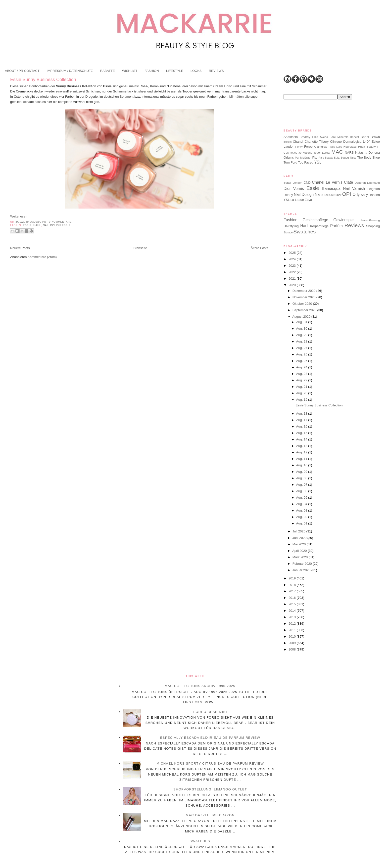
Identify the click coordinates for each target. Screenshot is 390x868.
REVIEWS (216, 71)
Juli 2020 (299, 531)
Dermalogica (352, 142)
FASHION (152, 71)
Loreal (326, 152)
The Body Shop (368, 157)
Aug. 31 (302, 322)
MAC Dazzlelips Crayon (210, 815)
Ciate (348, 182)
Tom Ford (290, 162)
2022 (293, 272)
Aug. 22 (302, 380)
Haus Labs (335, 147)
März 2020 (301, 557)
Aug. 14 (302, 439)
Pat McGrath (303, 157)
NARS (349, 152)
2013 (293, 617)
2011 (293, 630)
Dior (366, 141)
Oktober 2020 (303, 304)
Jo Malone (305, 152)
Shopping (373, 226)
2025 (293, 253)
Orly (356, 195)
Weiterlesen (19, 216)
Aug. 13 (302, 446)
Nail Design (304, 195)
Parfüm (336, 226)
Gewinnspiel (344, 220)
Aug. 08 (302, 478)
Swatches (304, 232)
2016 (293, 598)
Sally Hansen (370, 195)
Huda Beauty (367, 147)
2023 (293, 266)
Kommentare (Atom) (42, 257)
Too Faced (306, 162)
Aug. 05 (302, 498)
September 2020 (305, 310)
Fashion (290, 220)
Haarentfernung (370, 220)
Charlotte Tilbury (317, 142)
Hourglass (350, 147)
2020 (293, 285)
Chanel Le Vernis (327, 182)
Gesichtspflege (315, 220)
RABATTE (108, 71)
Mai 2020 (300, 544)
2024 (293, 259)
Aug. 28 (302, 341)
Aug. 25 (302, 361)
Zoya (309, 200)
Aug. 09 (302, 472)
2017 (293, 591)
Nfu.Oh (329, 195)
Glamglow (321, 147)
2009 (293, 643)
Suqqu (345, 157)
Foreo (308, 147)
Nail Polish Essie (57, 225)
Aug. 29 (302, 335)
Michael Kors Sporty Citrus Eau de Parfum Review (210, 763)
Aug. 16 (302, 426)
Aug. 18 (302, 413)
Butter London (293, 183)
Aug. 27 (302, 348)
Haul (37, 225)
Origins (289, 157)
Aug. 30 (302, 328)
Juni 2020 (300, 538)
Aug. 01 (302, 523)
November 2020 (304, 297)
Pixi (315, 157)
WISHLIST (130, 71)
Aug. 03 (302, 510)
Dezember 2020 (304, 291)
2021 (293, 279)
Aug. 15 (302, 433)
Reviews (354, 225)
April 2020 (300, 551)
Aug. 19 (302, 400)
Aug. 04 (302, 504)
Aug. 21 (302, 387)
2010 (293, 636)
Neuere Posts (20, 248)
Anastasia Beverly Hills (301, 137)
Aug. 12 (302, 452)
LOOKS (196, 71)
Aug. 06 (302, 491)
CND (307, 183)
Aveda (324, 137)
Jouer (317, 152)
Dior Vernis (294, 189)
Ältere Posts (259, 248)
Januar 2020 (302, 570)
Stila (337, 157)
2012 (293, 624)
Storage (288, 233)
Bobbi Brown (370, 137)
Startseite (140, 248)
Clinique (336, 142)
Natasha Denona (367, 152)
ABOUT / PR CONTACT (22, 71)
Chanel (298, 142)
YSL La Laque (294, 200)
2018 (293, 585)
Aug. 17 (302, 420)
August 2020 (302, 317)
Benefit (354, 137)
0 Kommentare (60, 222)
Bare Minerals (339, 137)
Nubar (338, 195)
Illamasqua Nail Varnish (343, 189)
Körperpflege (319, 226)
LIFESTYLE (175, 71)
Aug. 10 (302, 465)
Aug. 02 (302, 517)
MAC (337, 152)
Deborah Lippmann (367, 183)
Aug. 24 (302, 367)
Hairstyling (291, 226)
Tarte (353, 157)
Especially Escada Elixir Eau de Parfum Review (210, 738)
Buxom (288, 142)
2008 (293, 649)
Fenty (299, 147)
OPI (347, 194)
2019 (293, 578)
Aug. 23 (302, 374)
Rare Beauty (326, 158)
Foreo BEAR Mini (210, 712)
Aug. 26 (302, 354)
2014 (293, 611)
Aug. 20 (302, 393)
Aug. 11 (302, 459)
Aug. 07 (302, 485)
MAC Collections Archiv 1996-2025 (200, 686)
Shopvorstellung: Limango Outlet (210, 789)
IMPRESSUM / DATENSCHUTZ (70, 71)
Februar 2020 (303, 564)
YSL (318, 162)
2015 (293, 604)
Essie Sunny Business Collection (43, 80)
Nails (319, 195)
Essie (27, 225)
